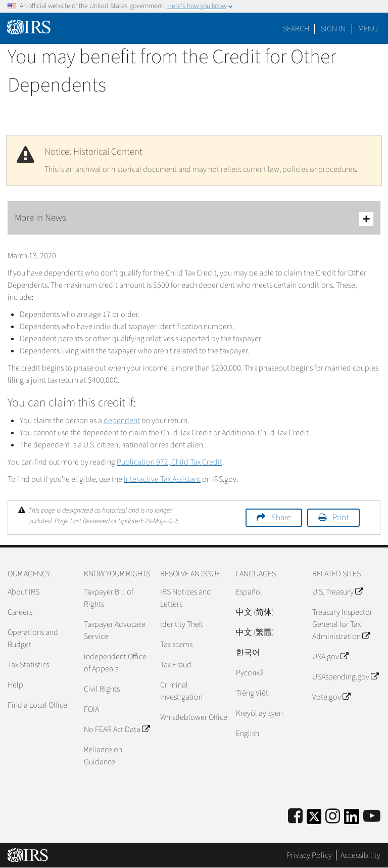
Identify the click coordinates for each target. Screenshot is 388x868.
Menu (368, 29)
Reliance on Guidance (103, 756)
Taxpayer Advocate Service (115, 630)
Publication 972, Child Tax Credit (169, 462)
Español (249, 592)
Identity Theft (182, 624)
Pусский (250, 673)
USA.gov (330, 657)
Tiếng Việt (252, 693)
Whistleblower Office (194, 717)
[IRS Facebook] (295, 817)
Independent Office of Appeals (115, 663)
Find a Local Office (37, 705)
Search (296, 29)
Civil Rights (102, 689)
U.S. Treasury (337, 592)
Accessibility (360, 855)
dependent (122, 421)
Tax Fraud (176, 665)
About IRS (23, 592)
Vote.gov (331, 697)
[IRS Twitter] (314, 820)
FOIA (91, 709)
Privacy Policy (309, 855)
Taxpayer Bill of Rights (109, 598)
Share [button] (281, 518)
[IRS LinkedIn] (352, 820)
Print (341, 518)
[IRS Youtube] (372, 817)
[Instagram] (333, 817)
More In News (194, 219)
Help (15, 685)
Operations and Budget (33, 638)
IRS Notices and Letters (186, 598)
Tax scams (176, 645)
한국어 (248, 653)
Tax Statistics (28, 665)
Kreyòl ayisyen (259, 713)
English (248, 734)
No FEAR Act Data (117, 729)
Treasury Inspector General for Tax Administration (342, 624)
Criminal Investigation (181, 691)
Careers (20, 612)
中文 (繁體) (255, 632)
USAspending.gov (345, 677)
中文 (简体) (255, 612)
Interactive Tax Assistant (162, 479)
